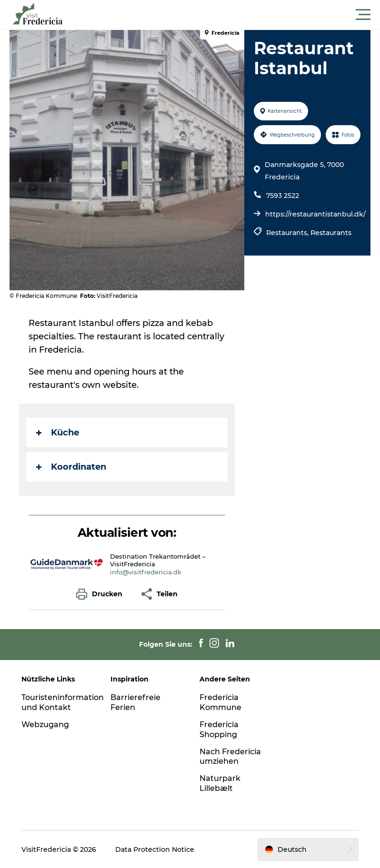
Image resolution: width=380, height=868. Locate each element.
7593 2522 (283, 196)
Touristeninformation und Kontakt (63, 702)
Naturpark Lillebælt (220, 783)
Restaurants (331, 233)
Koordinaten (71, 467)
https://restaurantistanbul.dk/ (315, 214)
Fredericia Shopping (219, 730)
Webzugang (45, 725)
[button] (233, 15)
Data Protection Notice (155, 849)
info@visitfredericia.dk (146, 572)
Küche (58, 433)
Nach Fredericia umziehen (230, 757)
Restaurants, (288, 233)
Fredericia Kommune (220, 702)
